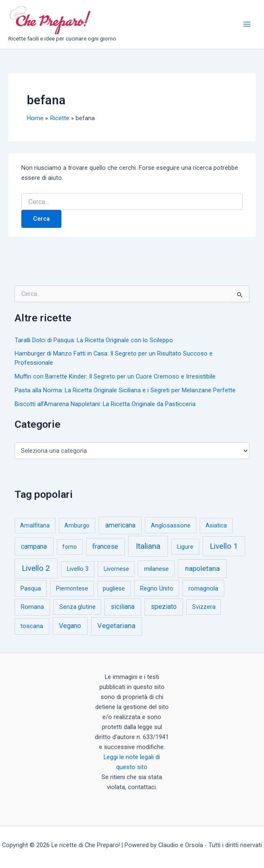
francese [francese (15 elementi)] (105, 546)
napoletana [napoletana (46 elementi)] (202, 568)
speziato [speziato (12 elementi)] (164, 607)
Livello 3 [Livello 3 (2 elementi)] (78, 569)
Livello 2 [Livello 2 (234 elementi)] (36, 568)
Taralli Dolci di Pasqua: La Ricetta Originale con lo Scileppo (94, 340)
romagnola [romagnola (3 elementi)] (203, 588)
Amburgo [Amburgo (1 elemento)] (77, 525)
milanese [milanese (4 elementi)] (156, 569)
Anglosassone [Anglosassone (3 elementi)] (171, 525)
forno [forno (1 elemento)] (70, 547)
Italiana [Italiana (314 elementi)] (148, 546)
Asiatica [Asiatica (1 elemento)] (216, 525)
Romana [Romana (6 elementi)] (32, 607)
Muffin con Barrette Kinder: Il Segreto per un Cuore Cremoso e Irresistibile (115, 376)
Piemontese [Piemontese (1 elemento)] (72, 588)
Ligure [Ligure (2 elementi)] (185, 547)
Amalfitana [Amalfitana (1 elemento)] (35, 525)
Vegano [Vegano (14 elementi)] (70, 626)
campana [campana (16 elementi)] (34, 546)
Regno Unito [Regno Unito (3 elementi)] (157, 588)
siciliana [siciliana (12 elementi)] (123, 607)
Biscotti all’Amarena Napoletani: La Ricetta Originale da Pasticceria (105, 404)
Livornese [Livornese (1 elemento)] (116, 569)
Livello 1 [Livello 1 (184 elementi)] (224, 546)
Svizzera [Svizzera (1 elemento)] (204, 607)
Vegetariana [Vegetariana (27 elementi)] (116, 626)
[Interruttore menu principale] (247, 24)
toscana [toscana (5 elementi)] (32, 626)
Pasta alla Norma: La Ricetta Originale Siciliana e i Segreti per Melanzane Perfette (125, 390)
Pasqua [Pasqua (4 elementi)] (31, 588)
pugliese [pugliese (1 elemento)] (114, 588)
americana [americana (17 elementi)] (120, 525)
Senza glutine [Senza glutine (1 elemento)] (77, 607)
